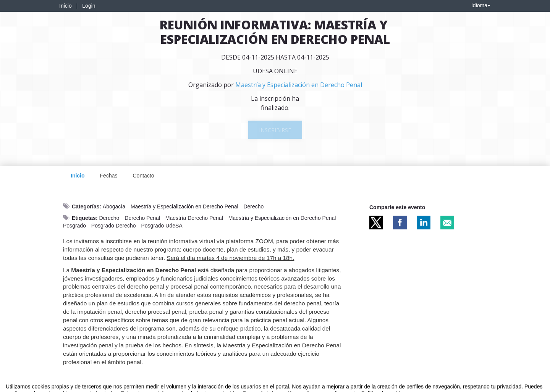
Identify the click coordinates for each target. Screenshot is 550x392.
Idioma (481, 5)
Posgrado (74, 226)
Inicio (66, 6)
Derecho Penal (142, 218)
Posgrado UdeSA (162, 226)
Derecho (253, 206)
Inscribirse (275, 130)
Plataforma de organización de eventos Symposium (279, 385)
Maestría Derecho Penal (194, 218)
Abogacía (114, 206)
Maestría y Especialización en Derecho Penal (184, 206)
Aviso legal (17, 385)
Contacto (143, 176)
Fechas (109, 176)
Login (89, 6)
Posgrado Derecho (114, 226)
